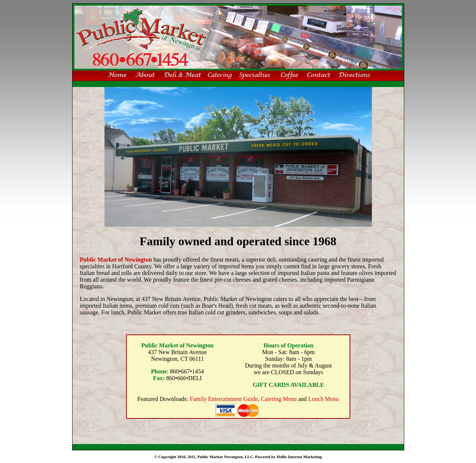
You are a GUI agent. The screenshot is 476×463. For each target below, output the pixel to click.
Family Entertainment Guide (224, 399)
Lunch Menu (324, 399)
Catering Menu (279, 399)
